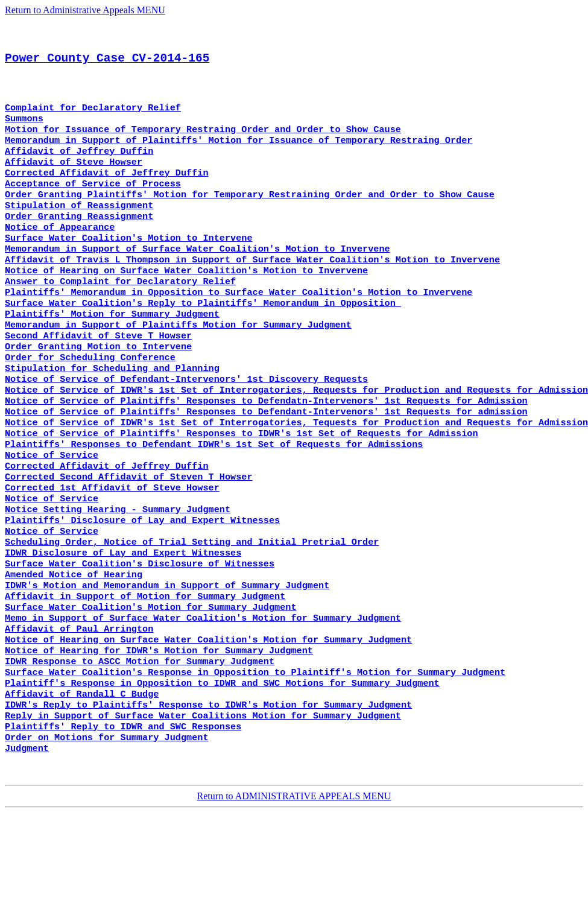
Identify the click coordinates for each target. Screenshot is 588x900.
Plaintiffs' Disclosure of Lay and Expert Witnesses (142, 580)
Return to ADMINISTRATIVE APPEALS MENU (294, 883)
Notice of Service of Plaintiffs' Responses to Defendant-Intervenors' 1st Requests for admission (266, 459)
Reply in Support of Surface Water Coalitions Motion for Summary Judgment (203, 797)
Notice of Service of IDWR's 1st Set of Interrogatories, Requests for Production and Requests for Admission (296, 435)
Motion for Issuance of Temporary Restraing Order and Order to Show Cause (203, 145)
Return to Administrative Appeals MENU (85, 10)
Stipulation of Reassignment (79, 230)
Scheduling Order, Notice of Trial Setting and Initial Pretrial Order (192, 604)
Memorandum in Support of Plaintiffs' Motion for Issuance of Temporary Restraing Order (239, 157)
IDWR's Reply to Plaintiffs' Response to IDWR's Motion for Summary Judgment (208, 785)
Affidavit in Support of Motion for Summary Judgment (145, 664)
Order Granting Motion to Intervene (98, 387)
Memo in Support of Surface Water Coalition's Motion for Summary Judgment (203, 688)
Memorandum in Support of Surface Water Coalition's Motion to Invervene (198, 278)
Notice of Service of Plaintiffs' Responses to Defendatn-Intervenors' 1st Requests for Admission (266, 447)
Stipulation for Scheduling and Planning (112, 411)
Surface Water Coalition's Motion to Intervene (129, 266)
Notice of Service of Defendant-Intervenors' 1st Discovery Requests (186, 423)
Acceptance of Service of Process (93, 206)
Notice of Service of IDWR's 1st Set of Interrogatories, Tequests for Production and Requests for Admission (296, 471)
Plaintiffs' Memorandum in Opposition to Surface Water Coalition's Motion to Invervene (239, 326)
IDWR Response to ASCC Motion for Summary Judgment (140, 737)
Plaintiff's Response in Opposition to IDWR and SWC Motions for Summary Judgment (222, 761)
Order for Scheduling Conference (90, 399)
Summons (24, 133)
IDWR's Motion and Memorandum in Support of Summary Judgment (167, 652)
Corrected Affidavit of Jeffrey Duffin (107, 194)
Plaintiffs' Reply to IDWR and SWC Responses (123, 809)
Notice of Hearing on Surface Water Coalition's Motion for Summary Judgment (208, 712)
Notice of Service (52, 507)
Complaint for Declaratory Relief (93, 121)
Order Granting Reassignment (79, 242)
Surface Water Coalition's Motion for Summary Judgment (150, 676)
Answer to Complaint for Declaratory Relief (120, 314)
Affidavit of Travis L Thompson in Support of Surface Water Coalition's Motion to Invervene (252, 290)
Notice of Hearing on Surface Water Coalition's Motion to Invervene (186, 302)
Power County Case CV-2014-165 (107, 66)
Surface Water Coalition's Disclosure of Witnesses (140, 628)
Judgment (27, 833)
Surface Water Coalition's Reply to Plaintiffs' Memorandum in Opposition (203, 338)
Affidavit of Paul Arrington (79, 700)
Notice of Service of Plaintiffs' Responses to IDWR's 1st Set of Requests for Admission (242, 483)
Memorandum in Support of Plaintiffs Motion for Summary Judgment (178, 363)
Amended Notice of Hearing (74, 640)
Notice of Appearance (60, 254)
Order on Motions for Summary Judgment (107, 821)
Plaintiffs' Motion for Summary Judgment (112, 350)
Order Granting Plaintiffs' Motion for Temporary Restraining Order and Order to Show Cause (250, 218)
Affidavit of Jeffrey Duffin (79, 170)
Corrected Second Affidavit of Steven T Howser (129, 531)
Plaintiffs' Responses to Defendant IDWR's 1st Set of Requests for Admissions (214, 495)
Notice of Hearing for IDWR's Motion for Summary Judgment (159, 724)
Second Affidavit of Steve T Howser (98, 375)
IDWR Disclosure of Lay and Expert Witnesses (123, 616)
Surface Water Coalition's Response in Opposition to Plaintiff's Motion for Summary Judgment (255, 749)
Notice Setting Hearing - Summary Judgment (118, 568)
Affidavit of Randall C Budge (82, 773)
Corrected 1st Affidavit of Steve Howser (112, 543)
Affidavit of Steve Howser (74, 182)
